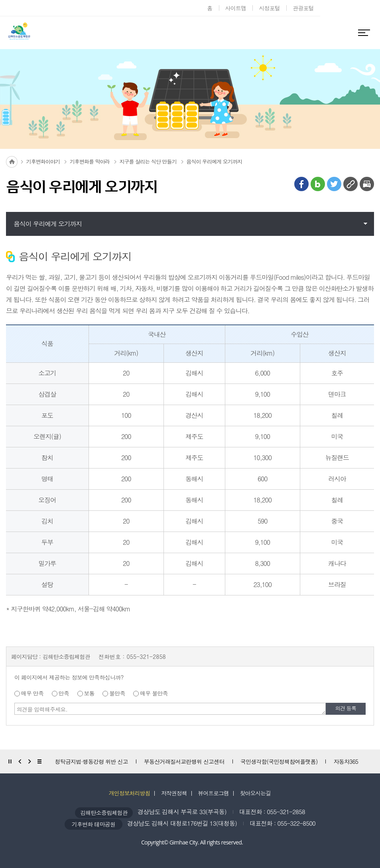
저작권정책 (174, 793)
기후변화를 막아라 (90, 161)
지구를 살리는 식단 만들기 (148, 161)
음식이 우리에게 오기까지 (214, 161)
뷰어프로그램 (213, 793)
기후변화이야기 (43, 161)
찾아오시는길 (256, 793)
